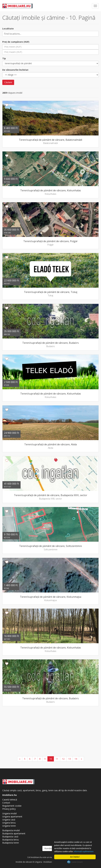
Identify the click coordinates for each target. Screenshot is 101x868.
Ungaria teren (9, 826)
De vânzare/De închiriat (15, 70)
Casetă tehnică (10, 800)
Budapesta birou (11, 840)
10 (51, 759)
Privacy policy (9, 809)
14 (76, 759)
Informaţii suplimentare (84, 851)
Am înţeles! (75, 857)
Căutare (8, 82)
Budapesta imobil (11, 830)
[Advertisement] (50, 732)
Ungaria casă (9, 820)
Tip (4, 58)
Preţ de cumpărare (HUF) (16, 42)
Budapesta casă (10, 837)
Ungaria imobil (9, 813)
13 (70, 759)
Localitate (8, 29)
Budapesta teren (11, 843)
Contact (6, 803)
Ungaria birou (9, 823)
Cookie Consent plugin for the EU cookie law (75, 862)
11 (57, 759)
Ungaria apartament (12, 817)
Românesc (51, 848)
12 (63, 759)
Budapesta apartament (14, 833)
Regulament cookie (12, 806)
